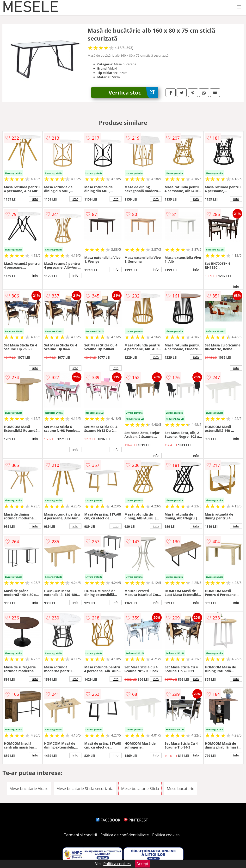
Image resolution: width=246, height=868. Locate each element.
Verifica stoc (133, 92)
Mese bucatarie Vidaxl (29, 789)
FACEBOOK (108, 820)
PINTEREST (136, 820)
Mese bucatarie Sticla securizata (85, 789)
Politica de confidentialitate (125, 835)
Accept (142, 864)
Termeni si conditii (81, 835)
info (35, 199)
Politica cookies (166, 835)
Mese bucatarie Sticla (140, 789)
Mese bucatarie (180, 789)
